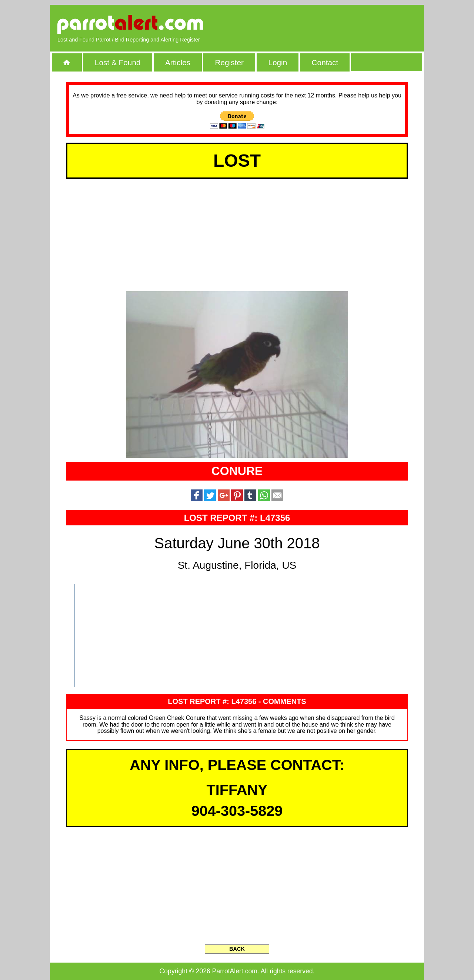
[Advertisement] (331, 24)
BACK (237, 949)
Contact (325, 62)
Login (278, 62)
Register (229, 62)
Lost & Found (118, 62)
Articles (178, 62)
